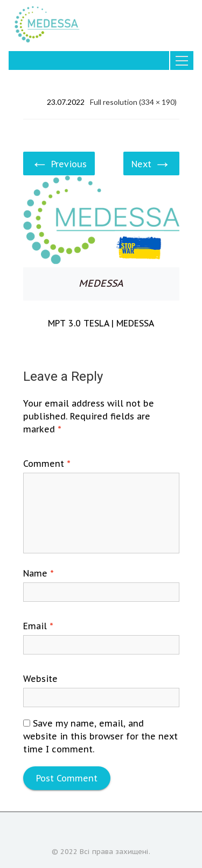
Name (39, 573)
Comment (47, 464)
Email (38, 626)
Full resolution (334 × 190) (133, 102)
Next (151, 163)
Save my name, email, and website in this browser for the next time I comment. (100, 736)
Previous (59, 163)
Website (40, 679)
